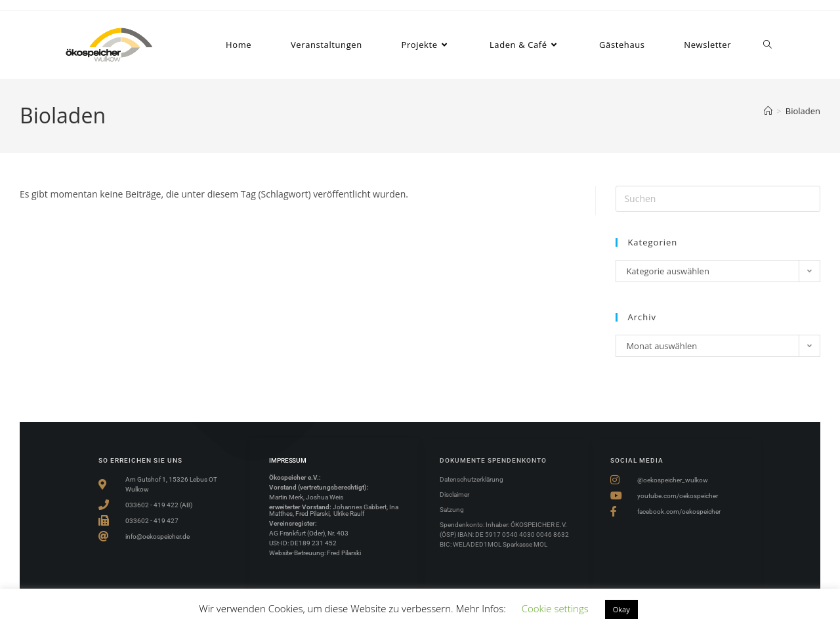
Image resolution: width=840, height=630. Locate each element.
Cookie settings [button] (555, 608)
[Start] (768, 111)
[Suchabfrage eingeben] (718, 199)
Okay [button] (621, 609)
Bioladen (803, 111)
